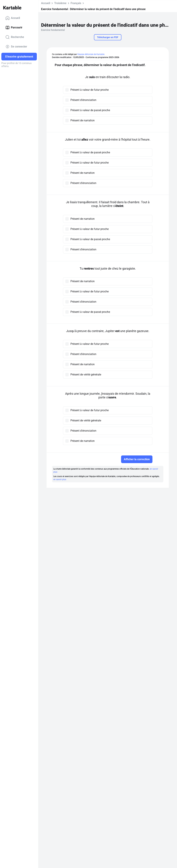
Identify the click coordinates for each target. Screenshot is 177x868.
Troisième (60, 3)
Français (76, 3)
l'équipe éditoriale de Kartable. (91, 54)
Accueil (13, 18)
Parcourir (14, 28)
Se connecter (16, 47)
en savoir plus (60, 479)
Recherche (15, 37)
